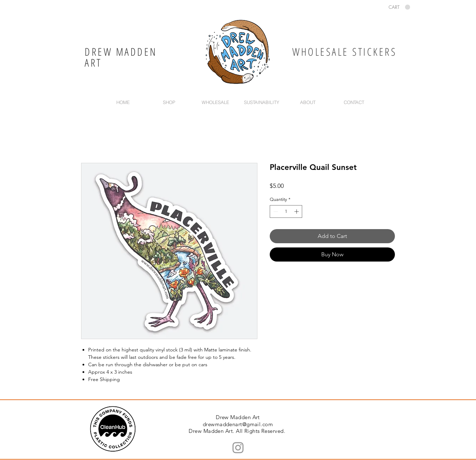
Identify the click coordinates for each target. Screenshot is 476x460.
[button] (399, 7)
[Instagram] (238, 448)
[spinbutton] (286, 211)
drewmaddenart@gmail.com (238, 424)
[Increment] (297, 211)
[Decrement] (275, 211)
